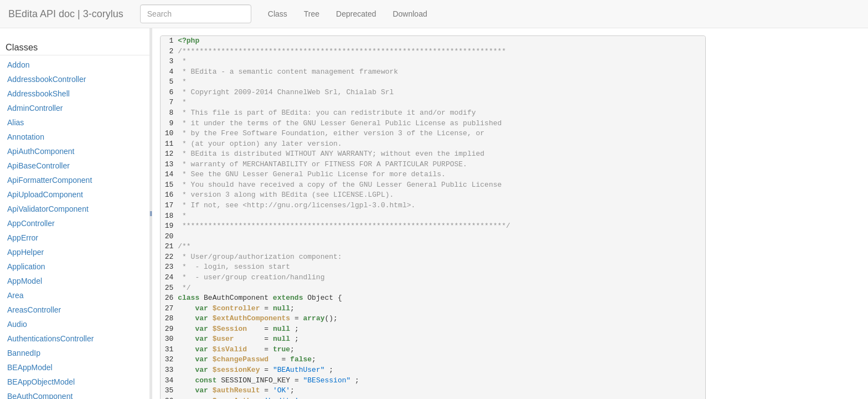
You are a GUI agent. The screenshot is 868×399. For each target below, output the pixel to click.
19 (169, 226)
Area (15, 295)
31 (169, 349)
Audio (17, 324)
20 (169, 236)
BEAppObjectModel (41, 382)
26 (169, 298)
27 (169, 308)
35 (169, 390)
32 (169, 359)
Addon (18, 65)
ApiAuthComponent (41, 151)
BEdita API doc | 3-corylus (66, 14)
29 (169, 329)
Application (26, 267)
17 (169, 205)
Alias (15, 122)
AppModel (25, 281)
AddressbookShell (38, 94)
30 (169, 339)
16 (169, 195)
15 (169, 185)
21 (169, 246)
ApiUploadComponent (45, 195)
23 (169, 267)
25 (169, 288)
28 (169, 318)
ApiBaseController (38, 166)
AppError (23, 238)
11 (169, 144)
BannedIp (24, 353)
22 (169, 257)
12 (169, 154)
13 (169, 164)
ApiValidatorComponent (48, 209)
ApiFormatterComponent (50, 180)
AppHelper (25, 252)
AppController (31, 223)
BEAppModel (30, 367)
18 (169, 216)
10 (169, 133)
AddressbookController (46, 79)
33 (169, 370)
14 (169, 174)
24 (169, 277)
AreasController (34, 310)
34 (169, 380)
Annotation (26, 137)
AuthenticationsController (50, 339)
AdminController (35, 108)
